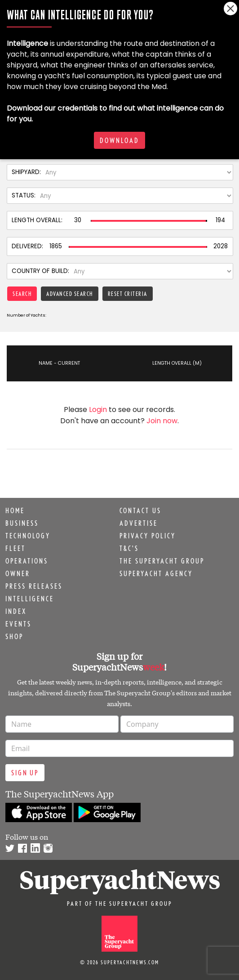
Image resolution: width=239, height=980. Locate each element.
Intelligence (30, 599)
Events (18, 624)
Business (22, 523)
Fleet (15, 548)
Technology (28, 536)
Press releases (34, 586)
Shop (14, 636)
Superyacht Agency (156, 573)
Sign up (25, 773)
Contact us (140, 510)
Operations (27, 561)
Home (15, 510)
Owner (18, 573)
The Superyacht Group (162, 561)
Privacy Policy (148, 536)
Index (16, 611)
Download (119, 140)
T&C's (129, 548)
